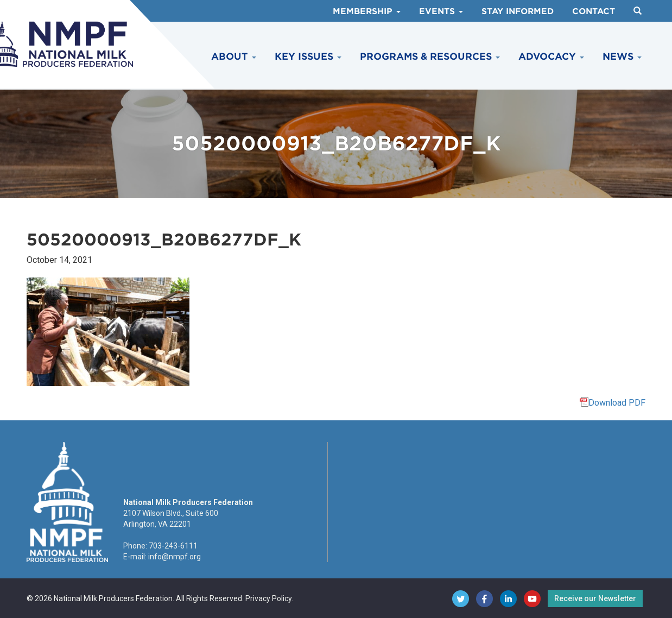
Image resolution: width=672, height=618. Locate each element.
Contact (594, 11)
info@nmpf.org (175, 557)
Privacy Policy (268, 598)
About (234, 56)
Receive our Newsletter (595, 598)
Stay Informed (518, 11)
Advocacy (551, 56)
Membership (367, 11)
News (622, 56)
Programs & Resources (430, 56)
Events (441, 11)
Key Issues (308, 56)
